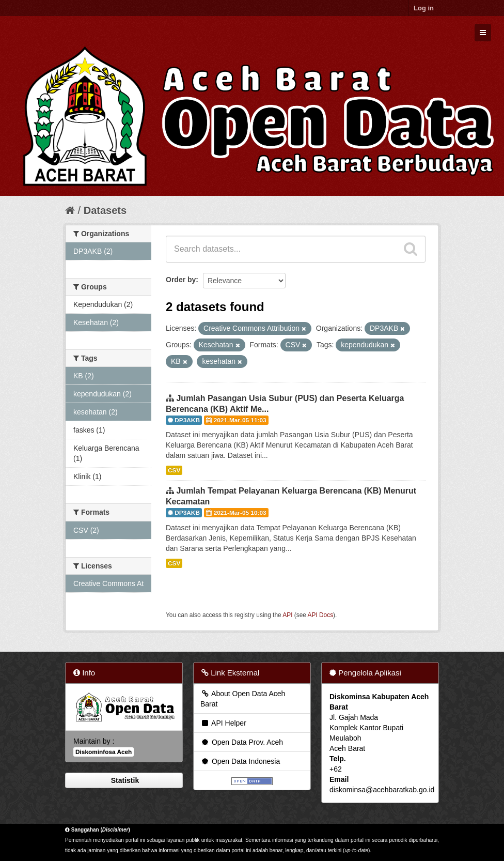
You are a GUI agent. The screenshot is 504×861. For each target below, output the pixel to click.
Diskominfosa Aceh (104, 752)
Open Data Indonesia (240, 761)
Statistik (124, 780)
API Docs (321, 615)
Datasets (105, 210)
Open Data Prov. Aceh (242, 742)
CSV (174, 470)
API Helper (223, 723)
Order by (181, 280)
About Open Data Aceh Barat (243, 699)
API (287, 615)
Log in (424, 8)
